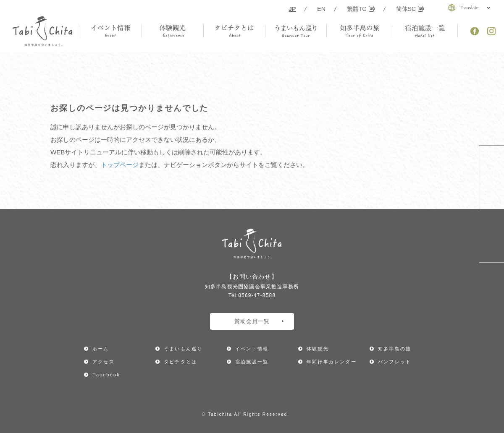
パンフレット (395, 362)
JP (292, 9)
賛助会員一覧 (259, 321)
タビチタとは (180, 362)
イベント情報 (252, 349)
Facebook (106, 375)
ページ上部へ (492, 275)
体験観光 (318, 349)
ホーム (101, 349)
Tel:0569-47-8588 (252, 295)
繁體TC (361, 9)
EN (321, 9)
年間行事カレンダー (492, 175)
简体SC (410, 9)
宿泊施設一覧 (252, 362)
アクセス (492, 234)
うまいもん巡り (183, 349)
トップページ (120, 165)
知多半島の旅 (395, 349)
